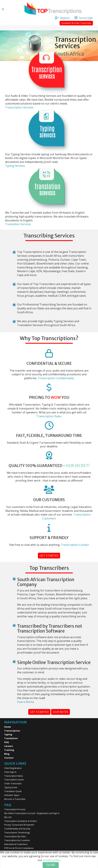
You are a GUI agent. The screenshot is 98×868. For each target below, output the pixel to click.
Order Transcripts (13, 784)
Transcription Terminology (17, 833)
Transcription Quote (14, 780)
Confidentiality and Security (17, 829)
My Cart (8, 817)
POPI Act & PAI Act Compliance (19, 848)
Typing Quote (11, 787)
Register (64, 18)
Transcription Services (19, 107)
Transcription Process (15, 809)
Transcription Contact (75, 545)
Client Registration (13, 768)
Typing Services (15, 166)
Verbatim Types (12, 795)
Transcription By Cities (15, 836)
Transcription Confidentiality (56, 378)
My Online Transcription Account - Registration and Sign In (32, 813)
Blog (7, 754)
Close (51, 865)
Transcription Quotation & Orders (21, 821)
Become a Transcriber (15, 799)
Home (8, 727)
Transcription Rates (49, 416)
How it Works (26, 702)
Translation (11, 738)
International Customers (16, 844)
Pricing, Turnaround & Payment (19, 825)
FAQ (7, 742)
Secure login (84, 18)
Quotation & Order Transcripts (76, 23)
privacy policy (51, 860)
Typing (8, 734)
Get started (49, 556)
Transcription (12, 731)
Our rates (61, 712)
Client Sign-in (10, 772)
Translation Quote (13, 791)
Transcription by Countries (17, 840)
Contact (9, 758)
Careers (9, 746)
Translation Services (18, 224)
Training (9, 750)
